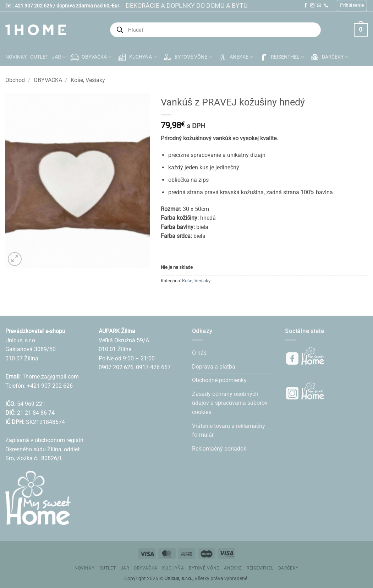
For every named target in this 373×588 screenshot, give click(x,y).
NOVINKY (16, 57)
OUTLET (39, 57)
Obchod (15, 80)
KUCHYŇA (137, 57)
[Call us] (326, 6)
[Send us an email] (319, 6)
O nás (199, 353)
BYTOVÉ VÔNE (187, 57)
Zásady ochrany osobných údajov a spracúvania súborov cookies (230, 403)
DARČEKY (329, 57)
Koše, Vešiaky (88, 80)
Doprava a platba (214, 367)
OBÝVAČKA (90, 57)
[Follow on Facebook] (306, 6)
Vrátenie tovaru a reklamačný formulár (229, 431)
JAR (59, 57)
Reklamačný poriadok (219, 449)
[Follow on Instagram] (312, 6)
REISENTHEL (281, 57)
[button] (352, 6)
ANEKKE (235, 57)
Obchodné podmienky (219, 380)
